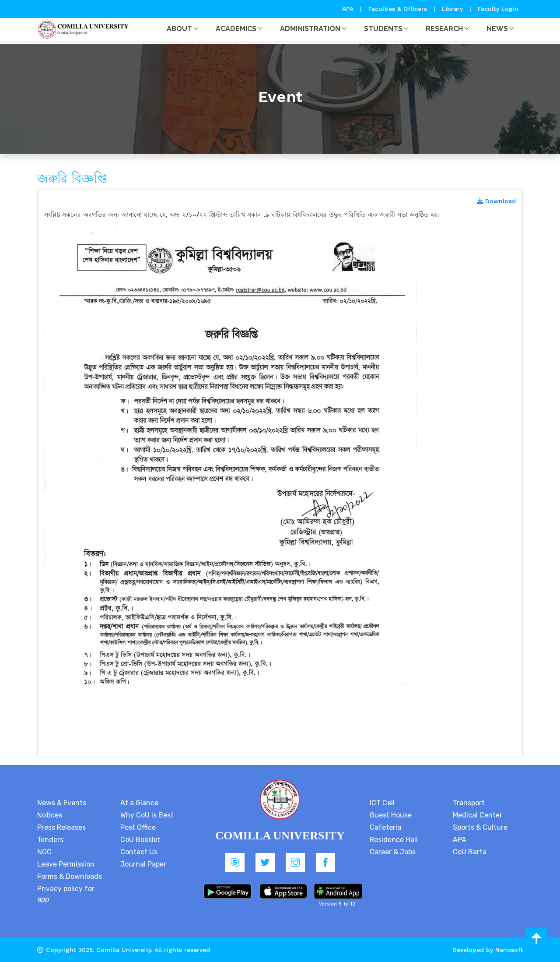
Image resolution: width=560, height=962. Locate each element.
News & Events (62, 803)
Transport (469, 803)
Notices (50, 815)
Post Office (138, 827)
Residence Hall (394, 840)
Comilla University (124, 950)
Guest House (391, 815)
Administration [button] (310, 29)
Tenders (50, 840)
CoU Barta (470, 852)
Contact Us (139, 852)
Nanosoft (509, 950)
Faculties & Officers (398, 9)
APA (349, 9)
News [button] (497, 29)
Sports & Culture (480, 827)
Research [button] (444, 29)
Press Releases (61, 827)
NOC (44, 852)
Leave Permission (66, 864)
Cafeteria (385, 827)
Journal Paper (143, 864)
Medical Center (478, 815)
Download (496, 201)
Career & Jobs (393, 852)
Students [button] (383, 29)
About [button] (179, 29)
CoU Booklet (140, 840)
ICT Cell (382, 803)
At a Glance (139, 803)
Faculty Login (498, 9)
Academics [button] (236, 29)
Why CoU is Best (147, 815)
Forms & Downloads (70, 876)
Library (453, 9)
